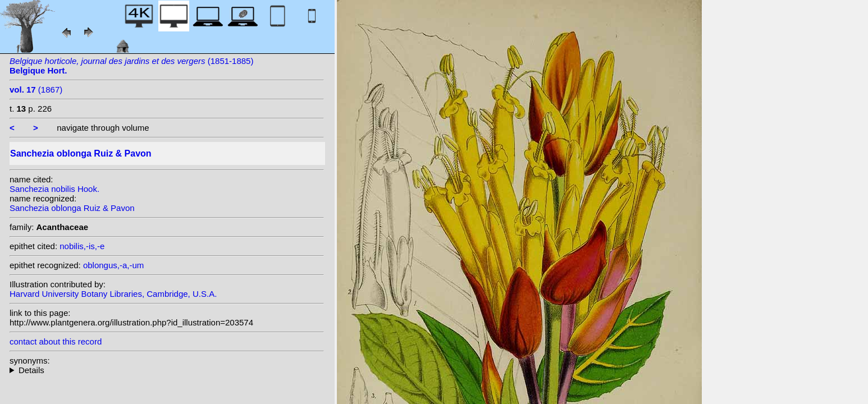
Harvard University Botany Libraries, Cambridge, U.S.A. (113, 294)
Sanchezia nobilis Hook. (54, 189)
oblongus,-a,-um (113, 265)
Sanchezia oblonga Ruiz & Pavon (72, 208)
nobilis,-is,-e (82, 246)
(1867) (36, 89)
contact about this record (56, 341)
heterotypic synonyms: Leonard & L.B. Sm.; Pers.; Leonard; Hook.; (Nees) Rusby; (167, 370)
